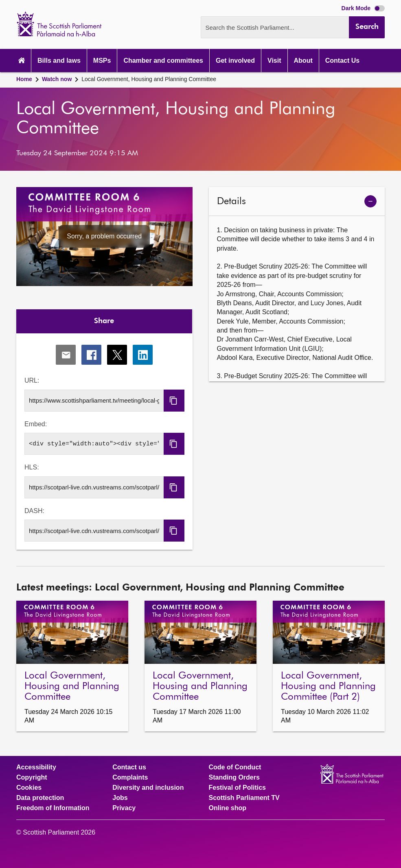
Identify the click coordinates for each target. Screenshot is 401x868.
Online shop (228, 808)
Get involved (235, 61)
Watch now (57, 79)
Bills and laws (59, 61)
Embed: (36, 424)
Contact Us (342, 61)
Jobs (120, 798)
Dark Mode (363, 8)
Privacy (124, 808)
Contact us (129, 767)
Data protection (40, 798)
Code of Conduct (235, 767)
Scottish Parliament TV (244, 798)
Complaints (130, 778)
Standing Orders (234, 778)
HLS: (32, 467)
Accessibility (36, 767)
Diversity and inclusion (148, 788)
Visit (274, 61)
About (303, 61)
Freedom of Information (53, 808)
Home (24, 79)
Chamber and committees (163, 61)
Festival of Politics (237, 788)
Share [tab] (104, 321)
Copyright (32, 778)
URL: (32, 380)
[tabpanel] (104, 442)
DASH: (34, 511)
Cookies (29, 788)
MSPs (102, 61)
